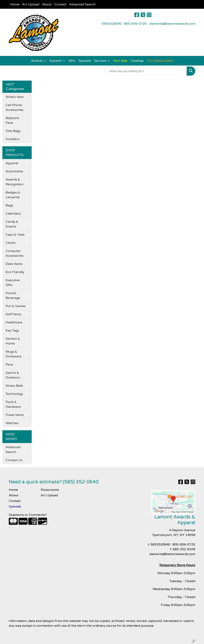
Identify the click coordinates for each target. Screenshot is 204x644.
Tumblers (13, 139)
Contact (60, 4)
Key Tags (12, 331)
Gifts (72, 61)
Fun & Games (16, 306)
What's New (15, 97)
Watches (12, 423)
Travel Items (15, 415)
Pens (9, 365)
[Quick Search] (146, 71)
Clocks (11, 243)
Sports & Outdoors (13, 375)
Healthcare (14, 322)
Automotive (14, 171)
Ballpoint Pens (12, 120)
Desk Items (14, 264)
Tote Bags (13, 131)
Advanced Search (82, 4)
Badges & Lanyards (13, 195)
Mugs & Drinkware (13, 354)
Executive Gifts (13, 283)
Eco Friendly (15, 272)
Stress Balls (14, 386)
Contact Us (14, 460)
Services (100, 61)
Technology (14, 394)
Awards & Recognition (15, 182)
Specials (85, 61)
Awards (37, 61)
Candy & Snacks (12, 224)
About (47, 4)
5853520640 (112, 24)
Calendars (13, 214)
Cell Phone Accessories (15, 107)
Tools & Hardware (13, 404)
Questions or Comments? (28, 515)
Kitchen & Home (13, 341)
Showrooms (50, 490)
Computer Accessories (15, 253)
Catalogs (137, 61)
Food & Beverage (13, 296)
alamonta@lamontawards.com (172, 24)
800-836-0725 (135, 24)
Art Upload (31, 4)
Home (15, 4)
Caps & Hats (15, 235)
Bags (9, 205)
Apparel (55, 61)
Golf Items (13, 314)
